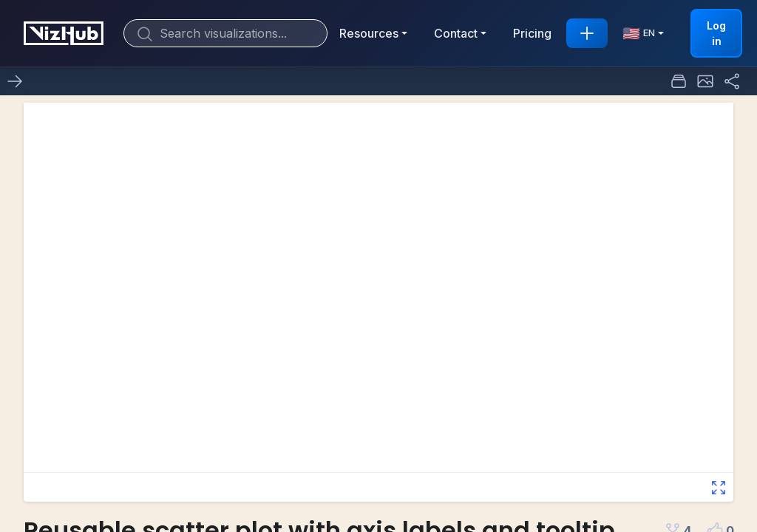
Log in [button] (716, 33)
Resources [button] (369, 33)
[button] (705, 81)
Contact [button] (456, 33)
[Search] (225, 33)
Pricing (532, 33)
